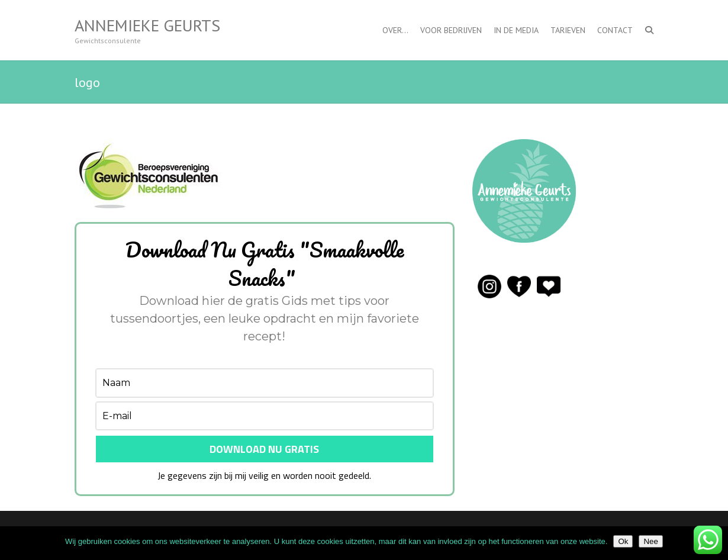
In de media (516, 30)
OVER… (395, 30)
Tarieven (568, 30)
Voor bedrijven (451, 30)
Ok (623, 541)
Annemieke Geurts (147, 25)
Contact (615, 30)
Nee (650, 541)
